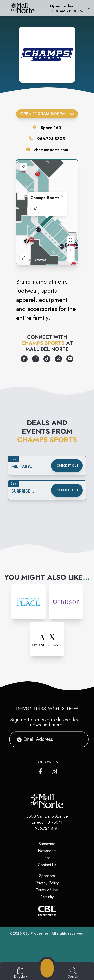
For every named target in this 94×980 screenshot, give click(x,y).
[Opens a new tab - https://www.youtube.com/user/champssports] (70, 359)
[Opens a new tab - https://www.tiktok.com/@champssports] (47, 359)
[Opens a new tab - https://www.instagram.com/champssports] (36, 359)
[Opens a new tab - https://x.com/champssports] (58, 359)
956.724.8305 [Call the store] (51, 139)
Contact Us (47, 865)
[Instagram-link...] (28, 602)
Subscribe (47, 844)
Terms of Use (47, 890)
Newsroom (47, 851)
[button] (70, 8)
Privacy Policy (47, 883)
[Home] (25, 8)
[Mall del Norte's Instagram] (55, 770)
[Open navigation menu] (47, 968)
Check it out (68, 466)
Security (47, 897)
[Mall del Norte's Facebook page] (42, 770)
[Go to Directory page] (21, 973)
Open (47, 114)
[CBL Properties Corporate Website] (47, 911)
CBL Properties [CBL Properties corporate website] (36, 933)
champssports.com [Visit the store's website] (51, 150)
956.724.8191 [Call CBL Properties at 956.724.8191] (47, 828)
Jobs (47, 858)
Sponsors (47, 876)
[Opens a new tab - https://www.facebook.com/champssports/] (24, 359)
